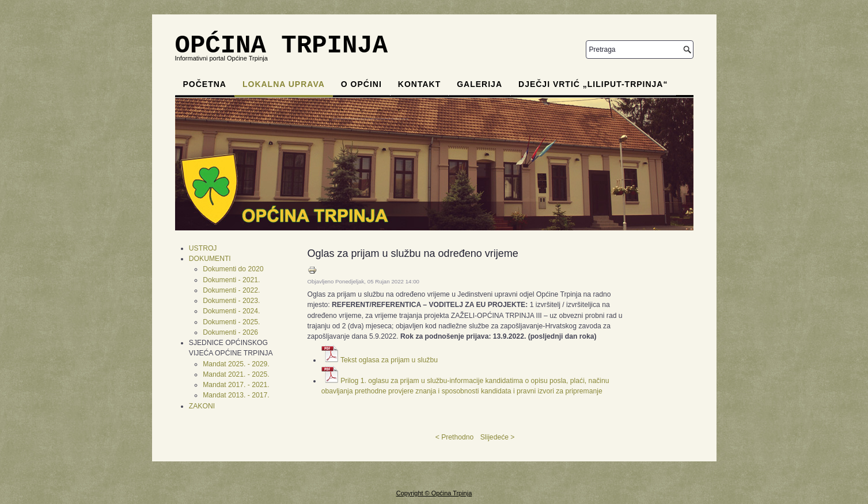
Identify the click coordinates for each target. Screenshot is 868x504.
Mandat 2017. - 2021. (236, 385)
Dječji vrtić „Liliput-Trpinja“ (593, 84)
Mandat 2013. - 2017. (236, 395)
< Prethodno (455, 437)
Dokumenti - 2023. (231, 301)
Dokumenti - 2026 (230, 332)
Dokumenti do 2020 (233, 269)
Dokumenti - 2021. (231, 280)
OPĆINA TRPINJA (282, 46)
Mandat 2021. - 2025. (236, 374)
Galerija (480, 84)
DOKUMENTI (210, 259)
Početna (205, 84)
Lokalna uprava (284, 84)
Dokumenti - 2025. (231, 322)
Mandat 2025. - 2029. (236, 364)
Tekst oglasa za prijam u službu (389, 360)
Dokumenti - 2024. (231, 311)
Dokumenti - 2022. (231, 290)
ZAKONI (202, 406)
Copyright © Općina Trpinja (434, 493)
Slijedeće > (498, 437)
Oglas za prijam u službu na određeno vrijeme (413, 253)
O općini (361, 84)
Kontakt (419, 84)
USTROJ (203, 248)
